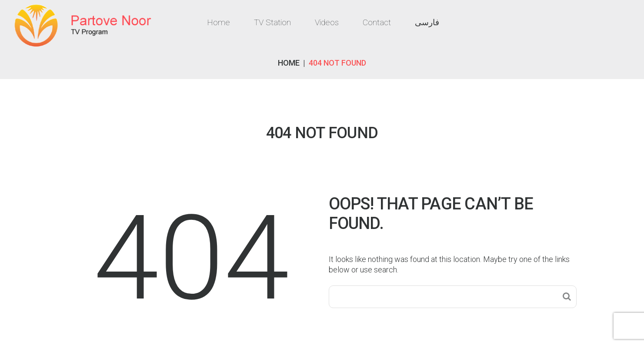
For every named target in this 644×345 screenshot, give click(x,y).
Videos (327, 22)
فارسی (427, 22)
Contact (377, 22)
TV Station (272, 22)
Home (219, 22)
